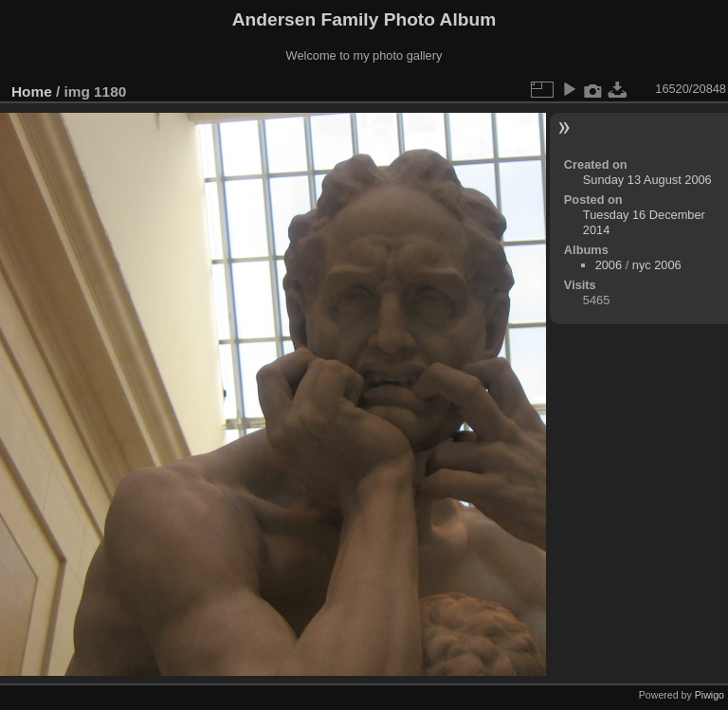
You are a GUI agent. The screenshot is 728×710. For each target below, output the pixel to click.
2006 (609, 265)
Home (32, 91)
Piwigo (710, 695)
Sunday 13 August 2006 (647, 180)
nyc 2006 (657, 265)
